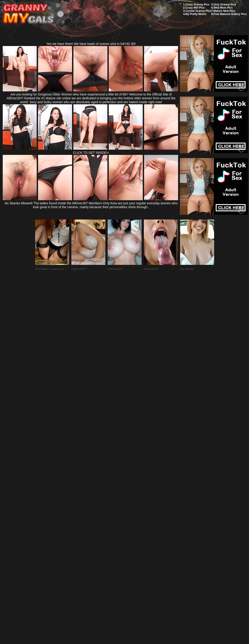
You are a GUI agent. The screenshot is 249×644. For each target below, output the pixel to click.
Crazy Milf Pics (195, 8)
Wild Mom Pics (223, 8)
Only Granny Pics (225, 5)
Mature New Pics (224, 11)
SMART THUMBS (132, 537)
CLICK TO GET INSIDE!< (91, 153)
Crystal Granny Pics (198, 11)
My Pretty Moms (196, 14)
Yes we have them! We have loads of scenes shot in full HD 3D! (91, 44)
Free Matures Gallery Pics (230, 14)
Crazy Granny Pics (197, 5)
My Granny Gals (28, 14)
